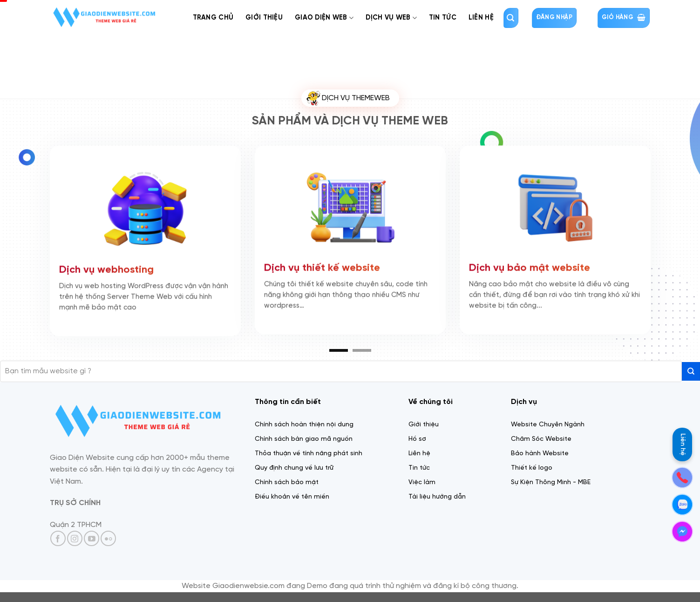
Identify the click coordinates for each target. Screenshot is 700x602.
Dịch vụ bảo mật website (530, 267)
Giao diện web (324, 18)
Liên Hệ (481, 18)
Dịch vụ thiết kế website (322, 267)
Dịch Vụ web (391, 18)
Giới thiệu (264, 18)
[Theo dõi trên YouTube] (92, 538)
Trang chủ (213, 18)
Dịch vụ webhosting (106, 268)
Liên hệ (683, 445)
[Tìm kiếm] (511, 18)
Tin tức (443, 18)
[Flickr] (108, 538)
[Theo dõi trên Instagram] (75, 538)
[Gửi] (691, 371)
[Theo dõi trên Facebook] (58, 538)
